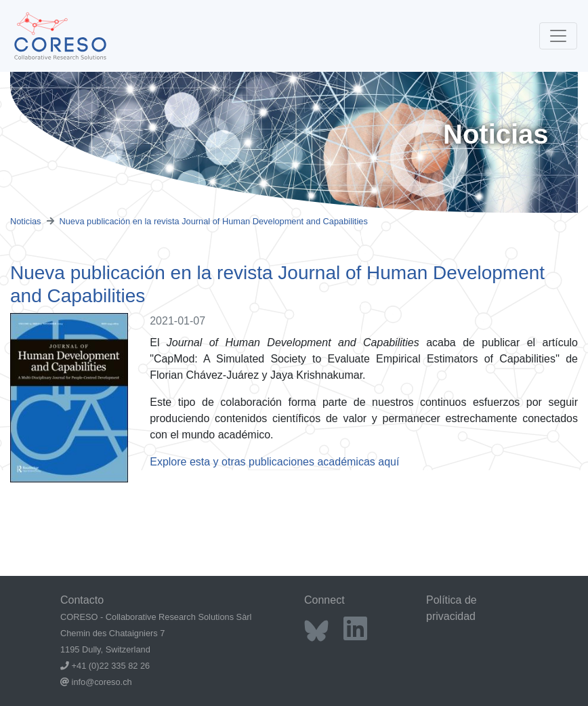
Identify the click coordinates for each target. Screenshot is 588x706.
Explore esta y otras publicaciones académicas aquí (274, 462)
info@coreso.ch (102, 682)
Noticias (26, 221)
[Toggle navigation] (558, 36)
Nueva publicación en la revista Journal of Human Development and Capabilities (214, 221)
